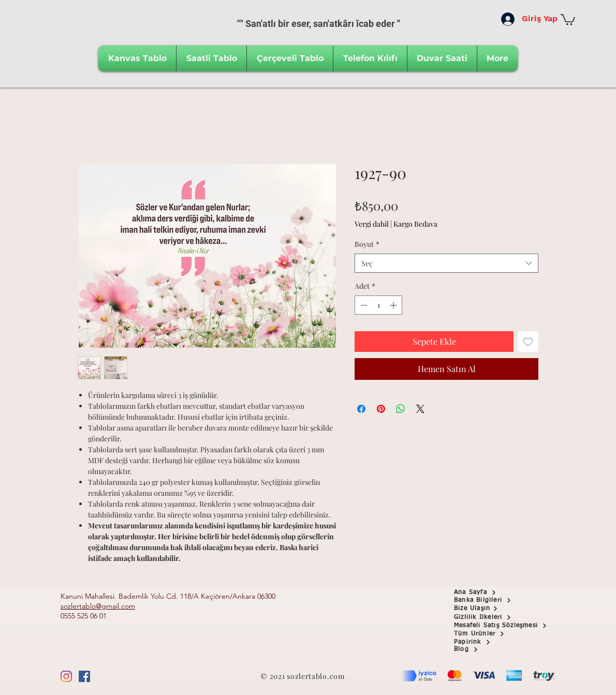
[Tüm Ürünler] (491, 634)
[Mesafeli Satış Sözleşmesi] (508, 626)
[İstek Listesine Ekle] (528, 342)
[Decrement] (363, 305)
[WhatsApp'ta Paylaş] (401, 409)
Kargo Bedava (415, 224)
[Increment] (394, 305)
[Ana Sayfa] (491, 593)
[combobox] (446, 263)
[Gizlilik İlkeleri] (491, 617)
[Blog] (491, 650)
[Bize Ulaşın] (491, 609)
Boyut (367, 244)
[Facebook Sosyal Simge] (84, 676)
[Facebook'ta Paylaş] (361, 409)
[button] (568, 19)
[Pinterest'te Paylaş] (381, 409)
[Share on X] (420, 409)
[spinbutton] (378, 305)
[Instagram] (66, 676)
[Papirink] (491, 642)
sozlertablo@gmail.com (98, 606)
